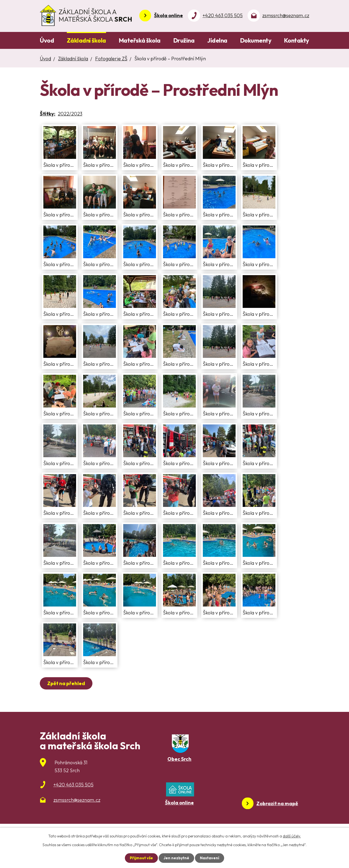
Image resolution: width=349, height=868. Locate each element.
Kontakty (297, 40)
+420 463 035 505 (223, 15)
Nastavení (210, 858)
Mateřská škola (140, 40)
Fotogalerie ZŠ (111, 59)
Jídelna (217, 40)
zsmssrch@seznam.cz (286, 15)
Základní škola (86, 40)
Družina (184, 40)
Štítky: (48, 114)
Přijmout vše (141, 858)
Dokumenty (256, 40)
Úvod (47, 40)
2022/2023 (70, 114)
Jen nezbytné (176, 858)
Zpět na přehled (66, 683)
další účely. (292, 836)
